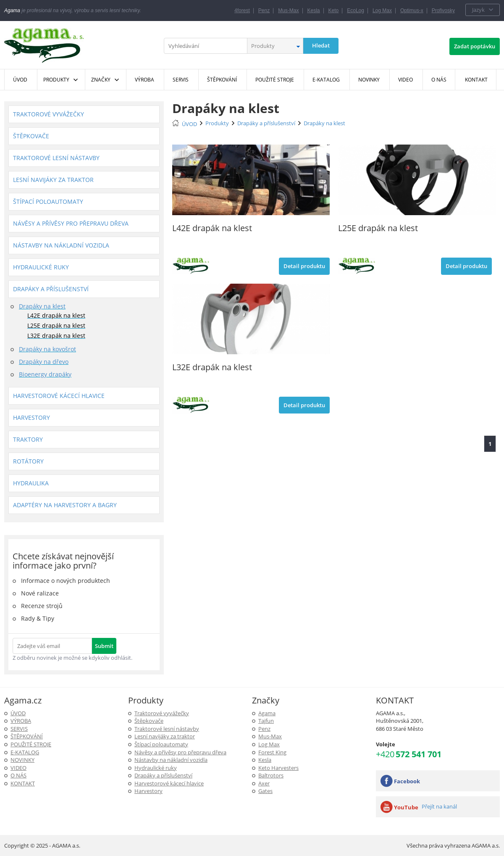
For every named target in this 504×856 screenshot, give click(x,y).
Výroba (21, 721)
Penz (264, 11)
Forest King (272, 752)
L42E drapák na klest (56, 315)
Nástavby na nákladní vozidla (61, 245)
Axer (264, 783)
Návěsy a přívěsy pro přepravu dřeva (71, 223)
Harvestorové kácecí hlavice (59, 396)
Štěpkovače (31, 136)
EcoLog (356, 11)
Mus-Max (288, 11)
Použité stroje (31, 744)
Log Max (382, 11)
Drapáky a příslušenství (51, 289)
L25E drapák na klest (56, 325)
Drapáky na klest (42, 306)
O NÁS (18, 775)
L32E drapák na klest (56, 336)
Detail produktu (304, 266)
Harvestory (31, 417)
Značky (101, 80)
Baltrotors (271, 775)
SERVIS (19, 729)
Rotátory (28, 461)
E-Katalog (25, 752)
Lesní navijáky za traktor (53, 180)
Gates (265, 791)
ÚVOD (189, 124)
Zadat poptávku (475, 46)
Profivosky (443, 11)
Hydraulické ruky (41, 267)
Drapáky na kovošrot (47, 349)
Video (18, 768)
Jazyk (478, 10)
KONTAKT (23, 783)
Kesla (314, 11)
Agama (267, 713)
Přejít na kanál (439, 806)
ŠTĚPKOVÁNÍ (27, 736)
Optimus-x (412, 11)
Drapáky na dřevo (44, 362)
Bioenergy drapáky (45, 374)
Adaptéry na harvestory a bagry (65, 505)
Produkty (56, 80)
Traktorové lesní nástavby (56, 158)
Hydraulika (31, 483)
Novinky (22, 760)
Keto (334, 11)
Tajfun (266, 721)
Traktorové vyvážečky (49, 114)
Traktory (28, 439)
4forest (242, 11)
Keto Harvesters (278, 768)
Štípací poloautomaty (48, 201)
